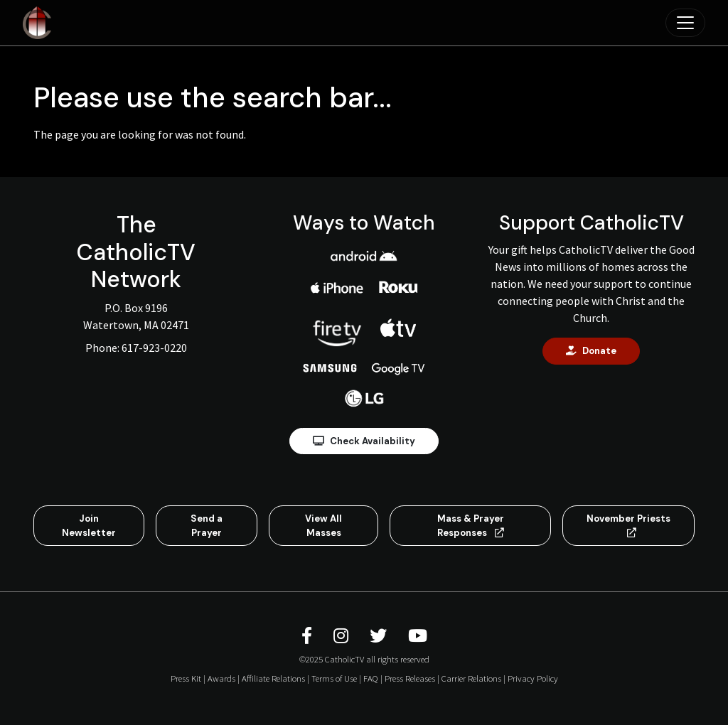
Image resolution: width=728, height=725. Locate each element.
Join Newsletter (89, 526)
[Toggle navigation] (685, 23)
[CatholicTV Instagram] (343, 636)
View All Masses (323, 526)
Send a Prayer (207, 526)
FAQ (371, 678)
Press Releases (410, 678)
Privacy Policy (533, 678)
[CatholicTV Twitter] (380, 636)
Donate (591, 351)
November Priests (628, 525)
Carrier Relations (471, 678)
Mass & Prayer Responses (471, 526)
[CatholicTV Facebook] (309, 636)
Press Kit (186, 678)
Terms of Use (334, 678)
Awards (221, 678)
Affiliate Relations (273, 678)
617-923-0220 (154, 348)
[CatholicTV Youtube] (418, 636)
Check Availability (364, 441)
